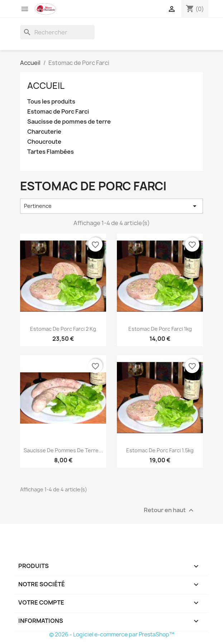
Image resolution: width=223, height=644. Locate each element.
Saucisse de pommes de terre (69, 122)
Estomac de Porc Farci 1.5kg (160, 450)
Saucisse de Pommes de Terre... (63, 450)
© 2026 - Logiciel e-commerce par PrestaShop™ (112, 635)
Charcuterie (44, 132)
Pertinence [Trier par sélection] (112, 206)
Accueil (46, 86)
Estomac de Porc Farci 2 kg (63, 329)
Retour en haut (170, 510)
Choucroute (44, 142)
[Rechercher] (57, 32)
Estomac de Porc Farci (58, 112)
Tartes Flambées (51, 152)
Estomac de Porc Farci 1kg (160, 329)
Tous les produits (51, 102)
